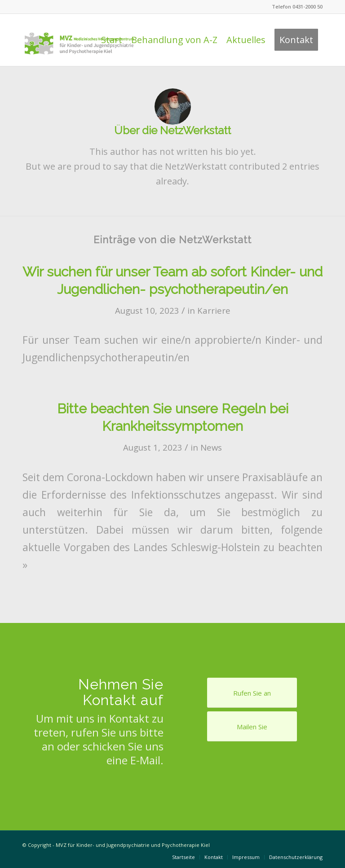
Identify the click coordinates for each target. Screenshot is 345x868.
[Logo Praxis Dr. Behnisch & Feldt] (79, 40)
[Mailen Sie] (252, 726)
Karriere (214, 310)
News (211, 447)
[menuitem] (112, 40)
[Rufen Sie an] (252, 693)
